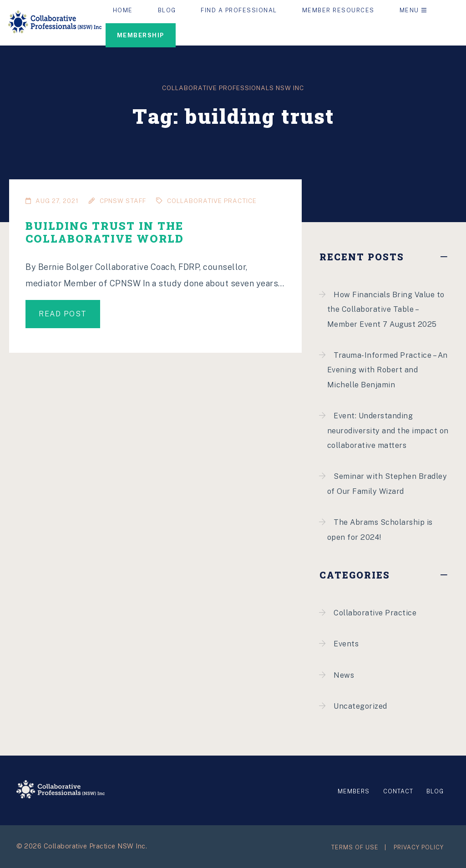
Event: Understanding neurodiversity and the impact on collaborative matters (388, 431)
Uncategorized (360, 706)
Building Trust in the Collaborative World (105, 232)
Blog (435, 791)
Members (354, 791)
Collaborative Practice (375, 613)
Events (346, 644)
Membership (141, 35)
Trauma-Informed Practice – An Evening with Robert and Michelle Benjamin (387, 370)
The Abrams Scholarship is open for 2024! (380, 530)
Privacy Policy (419, 847)
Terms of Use (355, 847)
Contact (398, 791)
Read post (63, 314)
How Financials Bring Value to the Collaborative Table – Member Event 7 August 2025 (386, 310)
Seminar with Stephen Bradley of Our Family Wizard (387, 484)
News (344, 675)
